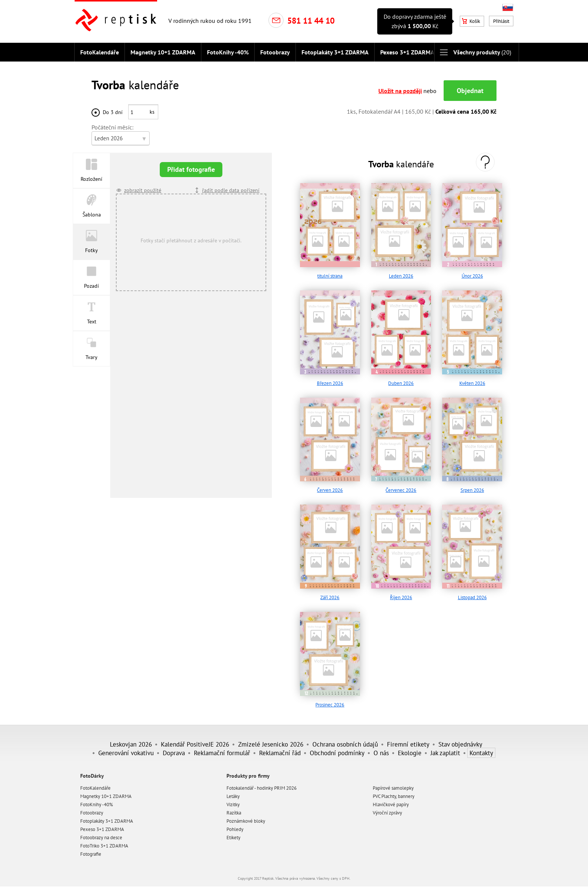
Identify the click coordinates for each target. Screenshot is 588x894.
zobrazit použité (143, 187)
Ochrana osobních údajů (345, 740)
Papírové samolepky (393, 784)
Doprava (174, 749)
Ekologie (410, 749)
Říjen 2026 (401, 594)
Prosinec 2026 (330, 701)
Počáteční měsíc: (112, 124)
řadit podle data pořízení (231, 187)
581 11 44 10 (311, 21)
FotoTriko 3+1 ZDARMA (104, 842)
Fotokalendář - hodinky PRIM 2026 (262, 784)
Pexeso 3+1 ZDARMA (407, 52)
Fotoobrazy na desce (101, 834)
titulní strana (330, 273)
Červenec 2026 (401, 487)
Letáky (233, 793)
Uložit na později (400, 87)
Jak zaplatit (445, 749)
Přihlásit (501, 21)
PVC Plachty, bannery (394, 793)
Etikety (233, 834)
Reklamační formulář (222, 749)
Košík (471, 21)
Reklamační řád (280, 749)
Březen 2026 (330, 379)
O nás (381, 749)
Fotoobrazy (275, 52)
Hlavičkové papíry (391, 801)
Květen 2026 (472, 379)
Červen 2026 (330, 487)
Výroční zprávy (387, 809)
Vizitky (233, 801)
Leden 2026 (401, 273)
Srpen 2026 (472, 487)
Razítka (234, 809)
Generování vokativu (126, 749)
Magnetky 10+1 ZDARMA (163, 52)
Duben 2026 (401, 379)
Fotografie (91, 850)
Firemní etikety (408, 740)
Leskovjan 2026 (131, 740)
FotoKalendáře (100, 52)
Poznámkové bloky (246, 817)
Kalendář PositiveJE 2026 (195, 740)
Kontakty (481, 749)
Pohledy (235, 826)
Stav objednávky (460, 740)
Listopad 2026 (472, 594)
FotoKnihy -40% (228, 52)
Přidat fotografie (191, 166)
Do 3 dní (113, 109)
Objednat (470, 87)
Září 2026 (330, 594)
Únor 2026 (472, 273)
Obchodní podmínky (337, 749)
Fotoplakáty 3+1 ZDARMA (335, 52)
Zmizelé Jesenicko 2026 (271, 740)
